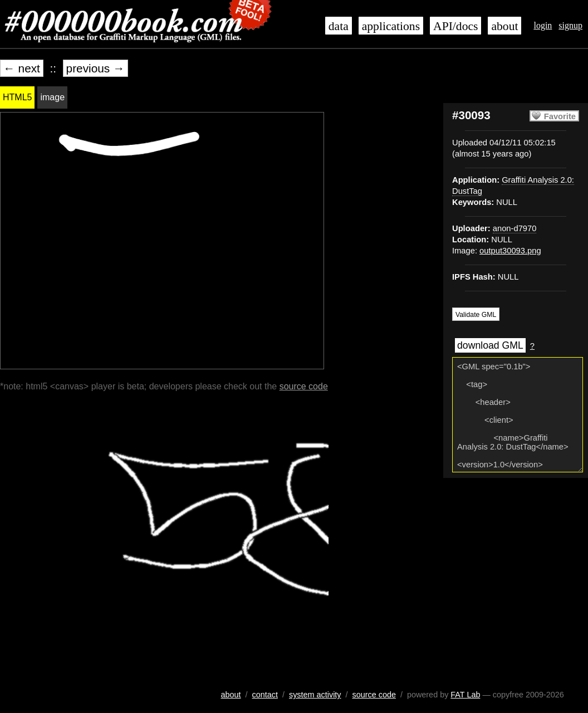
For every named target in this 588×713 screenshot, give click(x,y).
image (52, 97)
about (504, 26)
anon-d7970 (515, 228)
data (339, 26)
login (543, 25)
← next (22, 68)
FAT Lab (465, 695)
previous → (95, 68)
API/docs (455, 26)
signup (570, 25)
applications (391, 26)
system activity (315, 695)
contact (265, 695)
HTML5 (17, 97)
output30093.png (510, 251)
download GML (490, 345)
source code (304, 386)
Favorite (560, 116)
